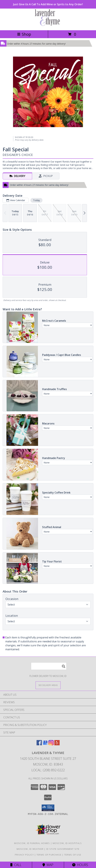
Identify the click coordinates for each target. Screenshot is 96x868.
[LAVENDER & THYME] (48, 25)
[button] (48, 808)
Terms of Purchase (49, 855)
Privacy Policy (24, 855)
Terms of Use (73, 855)
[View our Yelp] (57, 744)
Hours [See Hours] (80, 865)
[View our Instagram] (51, 744)
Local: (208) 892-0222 (48, 770)
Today (36, 200)
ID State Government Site (63, 849)
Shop (24, 34)
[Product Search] (49, 666)
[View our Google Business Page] (45, 744)
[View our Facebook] (39, 744)
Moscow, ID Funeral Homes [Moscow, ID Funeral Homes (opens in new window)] (32, 843)
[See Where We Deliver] (48, 685)
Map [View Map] (48, 865)
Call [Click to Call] (16, 865)
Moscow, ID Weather (30, 849)
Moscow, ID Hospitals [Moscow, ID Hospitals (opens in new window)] (67, 843)
